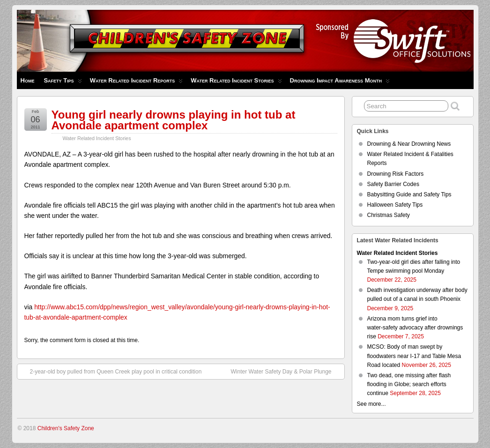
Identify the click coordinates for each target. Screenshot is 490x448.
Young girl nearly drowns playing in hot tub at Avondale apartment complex (174, 120)
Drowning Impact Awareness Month (340, 83)
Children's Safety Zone (66, 428)
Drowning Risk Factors (396, 174)
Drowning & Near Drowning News (409, 144)
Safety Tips (63, 83)
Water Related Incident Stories (236, 83)
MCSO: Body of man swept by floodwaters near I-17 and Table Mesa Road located (414, 356)
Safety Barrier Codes (393, 184)
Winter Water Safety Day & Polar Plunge (286, 371)
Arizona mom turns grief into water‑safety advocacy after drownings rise (415, 328)
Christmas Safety (389, 215)
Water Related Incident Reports (137, 83)
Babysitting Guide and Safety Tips (409, 194)
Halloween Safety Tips (395, 205)
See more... (371, 404)
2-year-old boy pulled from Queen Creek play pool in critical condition (111, 371)
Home (28, 80)
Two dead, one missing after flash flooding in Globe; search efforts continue (409, 384)
